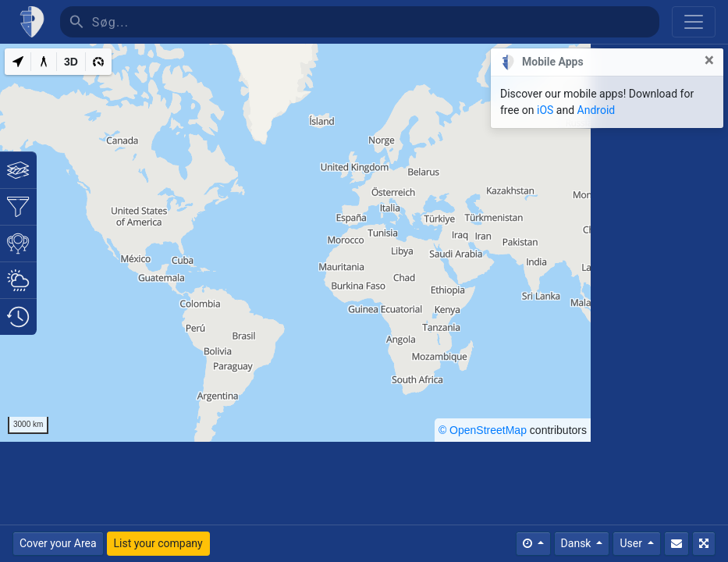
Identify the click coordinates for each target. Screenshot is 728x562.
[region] (295, 243)
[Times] (533, 544)
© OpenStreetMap (483, 430)
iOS (545, 110)
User (632, 543)
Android (597, 110)
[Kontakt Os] (677, 544)
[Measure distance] (44, 62)
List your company (158, 543)
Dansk (577, 543)
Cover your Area (58, 543)
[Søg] (376, 22)
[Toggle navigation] (694, 22)
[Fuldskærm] (704, 544)
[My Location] (18, 62)
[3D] (71, 62)
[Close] (709, 60)
